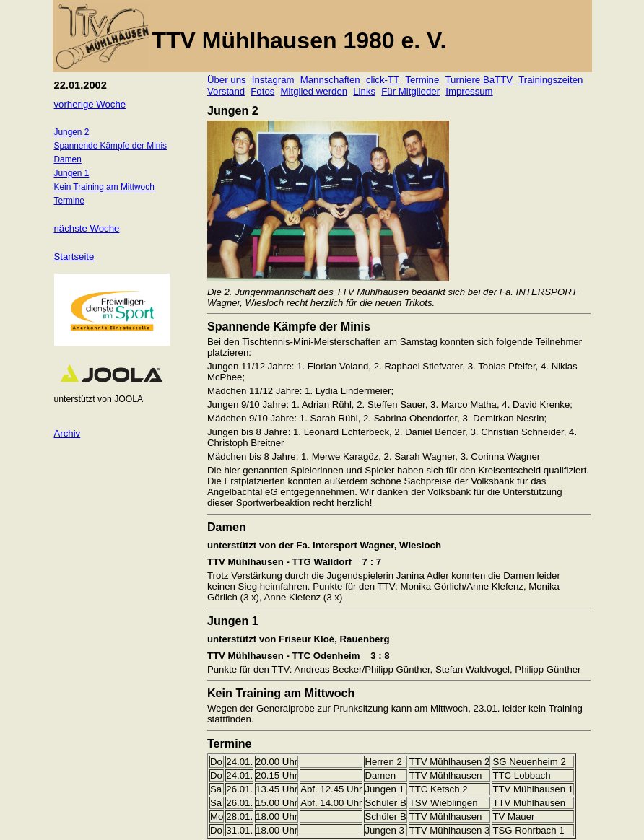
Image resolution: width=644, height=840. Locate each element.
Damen (68, 159)
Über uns (227, 80)
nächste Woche (87, 228)
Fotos (262, 91)
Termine (422, 80)
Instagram (273, 80)
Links (364, 91)
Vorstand (226, 91)
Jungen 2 (72, 132)
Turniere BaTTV (479, 80)
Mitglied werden (314, 91)
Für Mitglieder (410, 91)
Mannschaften (330, 80)
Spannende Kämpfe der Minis (110, 146)
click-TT (383, 80)
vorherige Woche (90, 104)
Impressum (469, 91)
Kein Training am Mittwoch (104, 187)
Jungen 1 (72, 173)
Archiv (68, 433)
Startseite (74, 257)
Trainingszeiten (551, 80)
